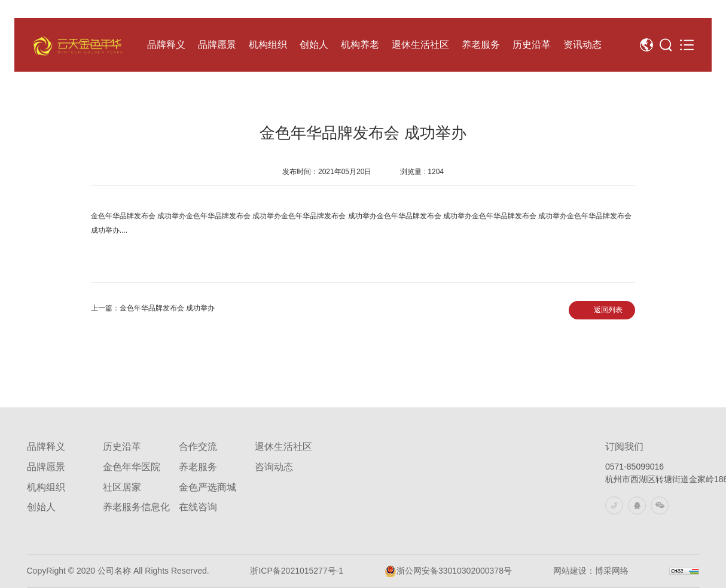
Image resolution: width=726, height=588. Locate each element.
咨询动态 (274, 467)
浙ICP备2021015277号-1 (297, 571)
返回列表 (608, 310)
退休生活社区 (283, 447)
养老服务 (198, 467)
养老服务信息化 (136, 507)
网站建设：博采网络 (591, 571)
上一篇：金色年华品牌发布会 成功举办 (153, 308)
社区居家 (122, 487)
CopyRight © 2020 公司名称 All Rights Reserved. (118, 571)
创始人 (41, 507)
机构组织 (46, 487)
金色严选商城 (208, 487)
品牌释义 (46, 447)
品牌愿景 (46, 467)
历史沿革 (122, 447)
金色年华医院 (132, 467)
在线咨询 (198, 507)
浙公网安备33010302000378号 (448, 571)
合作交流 (198, 447)
